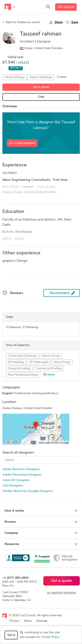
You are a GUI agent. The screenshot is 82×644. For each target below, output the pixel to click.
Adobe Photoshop (41, 77)
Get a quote (41, 87)
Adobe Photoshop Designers (22, 475)
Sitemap (42, 621)
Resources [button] (41, 544)
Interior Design (51, 356)
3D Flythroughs (39, 362)
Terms (28, 621)
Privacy (15, 621)
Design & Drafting (19, 369)
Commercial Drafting (49, 369)
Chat (41, 97)
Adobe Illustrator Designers (21, 469)
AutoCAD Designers (16, 480)
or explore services (62, 593)
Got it (11, 635)
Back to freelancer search (21, 22)
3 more (62, 77)
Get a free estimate (22, 143)
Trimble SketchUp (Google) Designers (28, 491)
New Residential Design (23, 375)
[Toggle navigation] (10, 7)
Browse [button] (41, 522)
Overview (10, 107)
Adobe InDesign (15, 77)
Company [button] (41, 533)
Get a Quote (66, 7)
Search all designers (18, 453)
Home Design (62, 362)
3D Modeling (16, 362)
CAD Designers (13, 486)
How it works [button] (41, 511)
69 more (49, 375)
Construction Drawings (22, 356)
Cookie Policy (50, 637)
